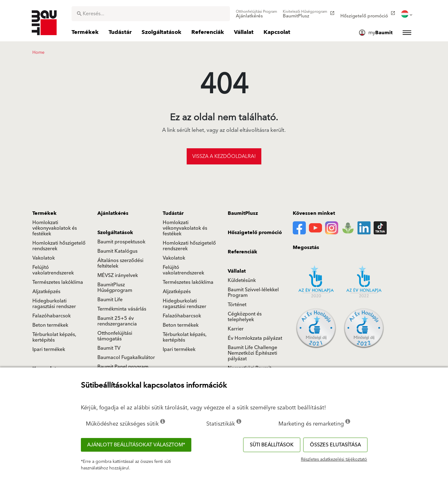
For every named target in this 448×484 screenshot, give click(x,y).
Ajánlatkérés (113, 213)
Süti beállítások (272, 445)
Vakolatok (44, 258)
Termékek (44, 213)
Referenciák (243, 252)
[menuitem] (257, 14)
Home (38, 53)
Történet (237, 305)
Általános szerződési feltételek (120, 263)
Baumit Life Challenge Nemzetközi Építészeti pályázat (252, 353)
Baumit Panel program (123, 367)
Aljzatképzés (46, 292)
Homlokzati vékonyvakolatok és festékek (55, 228)
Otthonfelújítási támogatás (115, 336)
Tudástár (173, 213)
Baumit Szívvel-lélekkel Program (253, 293)
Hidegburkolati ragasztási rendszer (54, 304)
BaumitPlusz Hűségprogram (115, 288)
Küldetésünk (242, 280)
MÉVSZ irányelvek (118, 275)
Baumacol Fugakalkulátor (126, 357)
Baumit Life (110, 300)
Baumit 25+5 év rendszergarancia (117, 321)
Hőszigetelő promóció (255, 233)
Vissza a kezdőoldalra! (224, 156)
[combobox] (151, 14)
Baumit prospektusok (121, 242)
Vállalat (237, 271)
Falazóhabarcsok (51, 316)
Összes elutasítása (335, 445)
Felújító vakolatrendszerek (53, 270)
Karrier (236, 329)
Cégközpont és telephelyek (245, 317)
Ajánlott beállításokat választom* (136, 445)
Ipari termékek (49, 349)
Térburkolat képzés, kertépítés (54, 337)
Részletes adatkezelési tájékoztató (334, 459)
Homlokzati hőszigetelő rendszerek (59, 246)
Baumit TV (109, 348)
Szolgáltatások (115, 233)
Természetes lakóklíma (58, 282)
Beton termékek (50, 325)
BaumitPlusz (243, 213)
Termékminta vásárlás (122, 309)
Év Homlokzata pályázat (255, 338)
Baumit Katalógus (117, 251)
